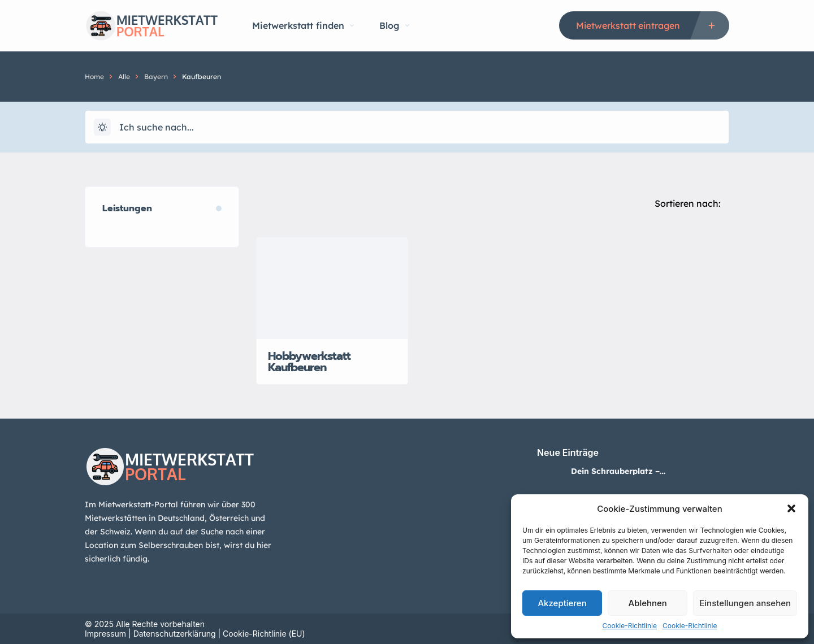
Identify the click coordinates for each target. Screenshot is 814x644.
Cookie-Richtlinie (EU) (264, 634)
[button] (791, 508)
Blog (394, 25)
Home (94, 77)
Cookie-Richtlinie (630, 626)
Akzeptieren (562, 603)
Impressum (105, 634)
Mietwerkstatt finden (303, 25)
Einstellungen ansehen (745, 603)
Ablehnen (648, 603)
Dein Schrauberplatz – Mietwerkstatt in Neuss (617, 471)
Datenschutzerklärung (175, 634)
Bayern (156, 77)
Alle (124, 77)
